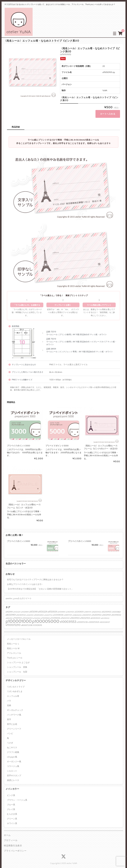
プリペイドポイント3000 (18, 538)
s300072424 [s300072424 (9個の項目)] (94, 619)
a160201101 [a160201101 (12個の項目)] (11, 612)
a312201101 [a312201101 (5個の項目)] (30, 612)
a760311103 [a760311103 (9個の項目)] (75, 615)
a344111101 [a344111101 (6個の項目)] (68, 612)
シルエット (12, 768)
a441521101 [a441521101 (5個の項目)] (9, 615)
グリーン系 (12, 815)
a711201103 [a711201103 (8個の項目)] (17, 615)
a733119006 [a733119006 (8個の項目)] (55, 615)
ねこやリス (12, 744)
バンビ (10, 730)
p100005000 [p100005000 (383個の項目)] (46, 618)
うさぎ (10, 740)
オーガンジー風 (14, 758)
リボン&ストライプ (16, 684)
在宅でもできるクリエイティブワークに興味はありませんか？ (35, 576)
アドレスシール (14, 650)
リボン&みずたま (15, 688)
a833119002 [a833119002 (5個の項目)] (105, 615)
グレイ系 (11, 806)
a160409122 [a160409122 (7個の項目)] (21, 612)
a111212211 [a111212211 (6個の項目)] (17, 609)
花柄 (9, 702)
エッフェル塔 (13, 693)
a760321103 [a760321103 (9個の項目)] (85, 615)
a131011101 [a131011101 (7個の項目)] (70, 609)
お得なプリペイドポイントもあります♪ (25, 581)
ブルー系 (11, 801)
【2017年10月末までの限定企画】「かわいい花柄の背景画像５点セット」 (40, 586)
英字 (9, 716)
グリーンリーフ (14, 726)
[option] (32, 73)
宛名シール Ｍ (13, 645)
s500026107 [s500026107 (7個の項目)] (105, 619)
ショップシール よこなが (18, 659)
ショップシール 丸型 (17, 669)
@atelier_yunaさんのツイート (19, 595)
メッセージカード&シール (19, 636)
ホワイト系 (12, 820)
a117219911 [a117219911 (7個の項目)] (62, 609)
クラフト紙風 (13, 749)
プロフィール (11, 837)
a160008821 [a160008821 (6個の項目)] (116, 609)
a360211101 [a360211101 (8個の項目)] (106, 612)
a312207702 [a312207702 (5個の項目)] (48, 612)
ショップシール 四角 (17, 664)
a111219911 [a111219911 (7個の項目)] (25, 609)
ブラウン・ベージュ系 (17, 797)
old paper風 (12, 754)
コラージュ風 (13, 763)
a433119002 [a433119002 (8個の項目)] (116, 612)
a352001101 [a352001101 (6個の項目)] (87, 612)
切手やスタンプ (14, 772)
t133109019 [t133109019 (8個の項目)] (37, 622)
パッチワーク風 (14, 712)
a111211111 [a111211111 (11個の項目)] (9, 609)
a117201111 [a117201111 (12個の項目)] (33, 609)
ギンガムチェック (15, 707)
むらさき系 (12, 811)
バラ (9, 698)
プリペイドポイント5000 (79, 538)
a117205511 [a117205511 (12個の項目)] (52, 609)
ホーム (7, 832)
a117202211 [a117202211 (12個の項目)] (43, 609)
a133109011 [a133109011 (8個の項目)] (79, 609)
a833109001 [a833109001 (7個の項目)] (95, 615)
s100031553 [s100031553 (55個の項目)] (68, 618)
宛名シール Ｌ (13, 641)
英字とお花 (12, 721)
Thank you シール (15, 655)
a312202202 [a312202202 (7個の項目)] (39, 612)
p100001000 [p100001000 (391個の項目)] (19, 618)
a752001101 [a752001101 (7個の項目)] (65, 615)
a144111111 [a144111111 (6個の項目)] (88, 609)
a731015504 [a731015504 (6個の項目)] (45, 615)
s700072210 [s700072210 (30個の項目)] (13, 622)
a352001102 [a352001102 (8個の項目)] (96, 612)
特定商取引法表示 (13, 842)
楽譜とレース (13, 777)
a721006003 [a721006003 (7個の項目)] (27, 615)
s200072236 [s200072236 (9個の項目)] (82, 619)
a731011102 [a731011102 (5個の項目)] (37, 615)
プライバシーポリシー (15, 848)
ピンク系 (11, 792)
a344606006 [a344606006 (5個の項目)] (77, 612)
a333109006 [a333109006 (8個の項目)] (58, 612)
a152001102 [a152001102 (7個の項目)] (96, 609)
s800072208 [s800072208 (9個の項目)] (27, 622)
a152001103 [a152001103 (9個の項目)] (106, 609)
